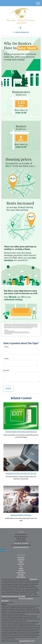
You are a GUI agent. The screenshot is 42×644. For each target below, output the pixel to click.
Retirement (21, 557)
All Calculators (21, 577)
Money (21, 568)
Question (6, 370)
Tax (21, 566)
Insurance (21, 564)
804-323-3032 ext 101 (21, 32)
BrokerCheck (33, 579)
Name (7, 347)
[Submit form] (8, 389)
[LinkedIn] (20, 28)
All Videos (21, 575)
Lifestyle (21, 570)
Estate (21, 562)
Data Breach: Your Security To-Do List (21, 474)
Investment (21, 560)
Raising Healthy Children (21, 515)
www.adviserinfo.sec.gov (27, 641)
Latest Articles (21, 573)
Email (6, 359)
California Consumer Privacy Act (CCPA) (13, 596)
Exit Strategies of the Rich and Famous (21, 432)
